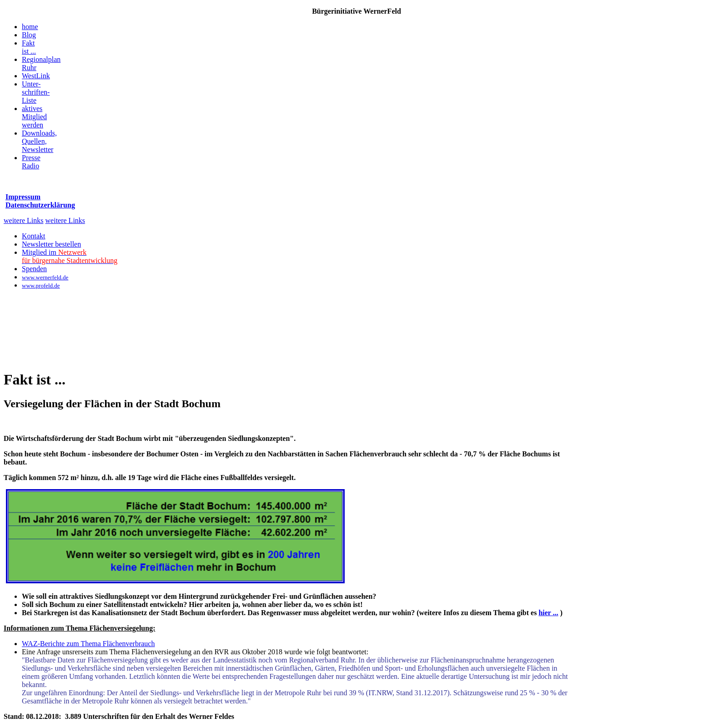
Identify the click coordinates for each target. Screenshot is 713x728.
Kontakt (34, 236)
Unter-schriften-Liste (36, 92)
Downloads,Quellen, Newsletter (39, 141)
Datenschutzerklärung (40, 205)
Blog (29, 35)
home (30, 27)
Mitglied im (70, 256)
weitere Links (24, 220)
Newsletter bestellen (51, 244)
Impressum (23, 197)
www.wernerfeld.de (45, 277)
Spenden (34, 269)
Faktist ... (29, 47)
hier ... (548, 613)
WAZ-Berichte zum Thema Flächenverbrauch (88, 644)
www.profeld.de (41, 286)
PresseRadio (31, 162)
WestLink (36, 76)
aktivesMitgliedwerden (34, 117)
